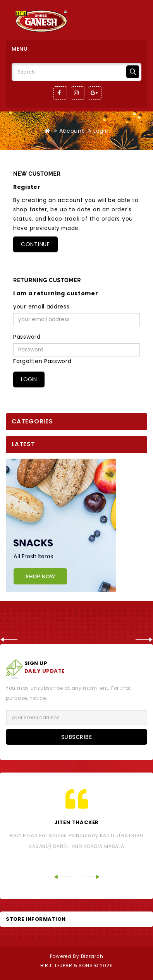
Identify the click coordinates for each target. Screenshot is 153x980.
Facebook (60, 93)
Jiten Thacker (76, 822)
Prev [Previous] (9, 640)
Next (144, 640)
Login (101, 131)
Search (133, 72)
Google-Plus (95, 93)
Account (72, 131)
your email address (41, 307)
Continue (35, 244)
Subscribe (77, 737)
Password (27, 337)
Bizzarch (92, 956)
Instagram (78, 93)
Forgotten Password (42, 361)
